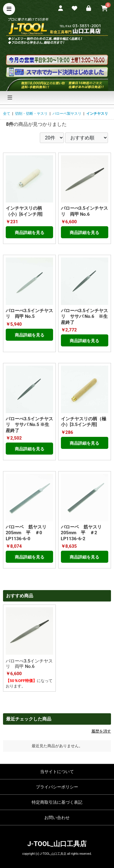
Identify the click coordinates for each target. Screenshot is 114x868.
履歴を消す (101, 731)
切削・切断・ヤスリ (31, 114)
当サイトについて (57, 772)
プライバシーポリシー (57, 787)
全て (7, 114)
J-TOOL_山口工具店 (57, 844)
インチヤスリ (97, 114)
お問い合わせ (57, 818)
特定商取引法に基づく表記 (57, 802)
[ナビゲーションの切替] (10, 98)
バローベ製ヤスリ (67, 114)
